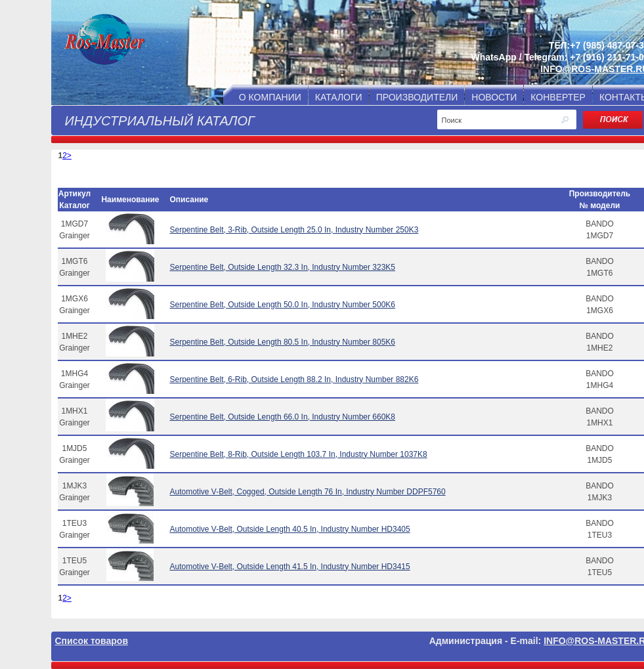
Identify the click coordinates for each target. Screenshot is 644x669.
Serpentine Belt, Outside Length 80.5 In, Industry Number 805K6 (282, 342)
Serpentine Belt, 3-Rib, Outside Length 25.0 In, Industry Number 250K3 (294, 230)
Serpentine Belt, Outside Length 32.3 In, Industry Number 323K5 (282, 267)
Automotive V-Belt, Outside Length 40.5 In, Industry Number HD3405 (290, 529)
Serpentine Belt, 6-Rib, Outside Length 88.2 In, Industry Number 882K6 (294, 379)
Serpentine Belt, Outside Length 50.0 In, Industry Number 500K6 (282, 305)
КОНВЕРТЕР (558, 97)
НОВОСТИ (494, 97)
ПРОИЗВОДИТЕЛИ (417, 97)
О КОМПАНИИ (270, 97)
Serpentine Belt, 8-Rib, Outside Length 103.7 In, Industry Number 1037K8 (298, 454)
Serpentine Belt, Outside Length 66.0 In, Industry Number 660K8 (282, 417)
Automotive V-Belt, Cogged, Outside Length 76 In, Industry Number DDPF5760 (307, 492)
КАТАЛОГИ (339, 97)
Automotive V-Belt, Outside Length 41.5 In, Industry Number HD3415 (290, 567)
